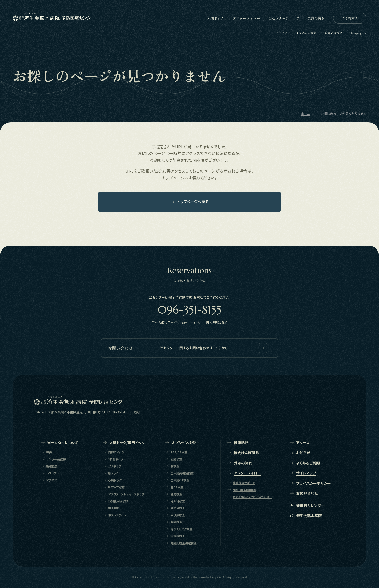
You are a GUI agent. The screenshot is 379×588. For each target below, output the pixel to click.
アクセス (282, 33)
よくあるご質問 (306, 33)
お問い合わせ (333, 33)
